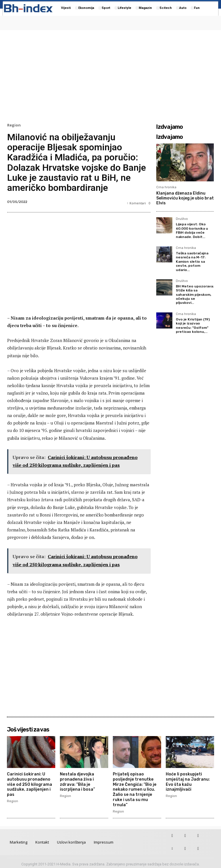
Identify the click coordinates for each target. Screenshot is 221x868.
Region (14, 125)
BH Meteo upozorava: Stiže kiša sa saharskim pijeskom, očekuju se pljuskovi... (195, 295)
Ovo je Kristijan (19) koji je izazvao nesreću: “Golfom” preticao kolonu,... (193, 325)
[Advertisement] (110, 75)
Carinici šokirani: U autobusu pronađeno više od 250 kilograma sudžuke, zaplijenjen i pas (29, 783)
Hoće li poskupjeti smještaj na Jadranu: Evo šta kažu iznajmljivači (187, 781)
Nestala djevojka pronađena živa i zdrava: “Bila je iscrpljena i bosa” (77, 781)
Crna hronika (166, 187)
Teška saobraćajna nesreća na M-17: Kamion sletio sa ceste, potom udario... (192, 262)
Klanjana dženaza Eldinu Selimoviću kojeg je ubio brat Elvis (185, 198)
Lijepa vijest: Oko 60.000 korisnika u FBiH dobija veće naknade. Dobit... (192, 230)
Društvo (182, 219)
